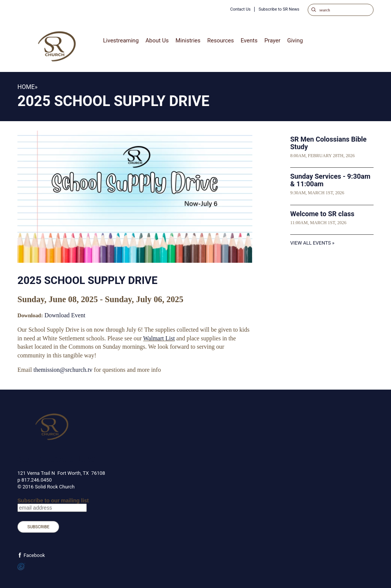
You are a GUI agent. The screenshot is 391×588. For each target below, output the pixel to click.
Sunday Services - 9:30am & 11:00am (330, 180)
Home (26, 87)
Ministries (188, 41)
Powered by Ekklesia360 (21, 567)
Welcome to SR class (322, 214)
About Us (157, 41)
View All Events (310, 243)
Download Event (65, 315)
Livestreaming (121, 41)
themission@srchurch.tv (63, 370)
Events (249, 41)
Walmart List (159, 338)
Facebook (34, 555)
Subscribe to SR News (279, 9)
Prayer (272, 41)
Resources (221, 41)
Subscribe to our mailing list (53, 501)
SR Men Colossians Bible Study (328, 143)
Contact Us (240, 9)
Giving (295, 41)
